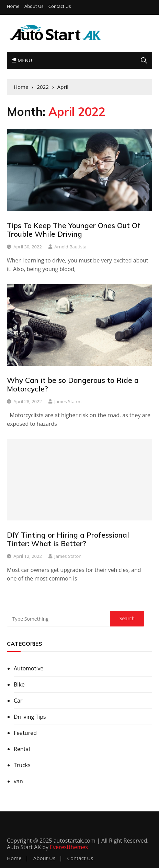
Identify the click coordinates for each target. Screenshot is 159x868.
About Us (34, 6)
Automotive (29, 668)
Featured (25, 733)
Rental (22, 749)
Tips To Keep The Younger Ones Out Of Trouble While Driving (74, 230)
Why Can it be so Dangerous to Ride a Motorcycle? (73, 384)
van (18, 781)
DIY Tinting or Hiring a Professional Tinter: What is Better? (68, 539)
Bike (19, 684)
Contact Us (60, 6)
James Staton (68, 401)
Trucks (22, 765)
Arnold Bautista (70, 247)
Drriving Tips (30, 717)
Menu (22, 60)
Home (13, 6)
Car (18, 701)
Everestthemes (69, 847)
